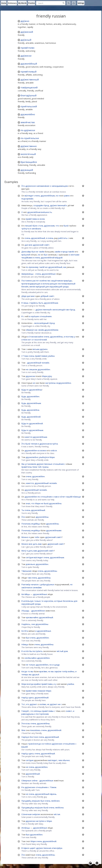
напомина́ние (43, 186)
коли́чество (45, 281)
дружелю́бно (28, 114)
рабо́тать (63, 238)
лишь (26, 303)
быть (41, 303)
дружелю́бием (51, 330)
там (29, 578)
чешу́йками (27, 258)
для (47, 287)
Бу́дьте (25, 390)
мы (32, 671)
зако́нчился (27, 587)
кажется (29, 437)
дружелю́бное (38, 611)
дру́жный (26, 40)
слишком (33, 369)
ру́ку (50, 376)
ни (59, 704)
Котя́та (25, 631)
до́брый (44, 296)
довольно (30, 564)
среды (66, 287)
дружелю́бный (29, 64)
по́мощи (77, 497)
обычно (66, 760)
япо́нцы (38, 711)
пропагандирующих (31, 284)
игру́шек (36, 801)
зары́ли (58, 671)
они (33, 624)
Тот (23, 704)
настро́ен (40, 821)
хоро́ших (35, 316)
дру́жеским (49, 226)
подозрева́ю (27, 199)
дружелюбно (32, 457)
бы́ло (35, 226)
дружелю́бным (48, 196)
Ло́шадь (25, 611)
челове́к (45, 363)
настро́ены (50, 383)
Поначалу (26, 524)
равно (67, 196)
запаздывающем (60, 186)
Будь (24, 396)
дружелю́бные (49, 274)
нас (36, 330)
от (33, 340)
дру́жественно (29, 146)
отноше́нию (46, 497)
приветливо (31, 691)
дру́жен (44, 349)
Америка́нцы (27, 274)
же (46, 267)
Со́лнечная (26, 814)
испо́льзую (28, 601)
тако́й (42, 267)
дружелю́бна (33, 410)
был (33, 252)
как (65, 267)
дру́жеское (31, 186)
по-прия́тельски (30, 138)
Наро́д (25, 697)
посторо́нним (42, 714)
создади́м (38, 205)
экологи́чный (28, 154)
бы (31, 651)
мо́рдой (59, 258)
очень (37, 196)
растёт (36, 281)
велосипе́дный (41, 323)
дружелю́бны (56, 337)
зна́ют (69, 711)
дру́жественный (30, 80)
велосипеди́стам (61, 310)
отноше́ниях (46, 316)
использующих (50, 284)
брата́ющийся (29, 162)
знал (28, 503)
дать (35, 544)
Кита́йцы (26, 594)
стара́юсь (33, 303)
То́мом (53, 787)
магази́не (39, 337)
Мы (23, 464)
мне (31, 245)
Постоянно (27, 281)
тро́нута (25, 229)
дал (26, 245)
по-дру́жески (28, 130)
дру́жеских (57, 744)
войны (71, 671)
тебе (37, 537)
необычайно (31, 658)
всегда (30, 684)
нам (56, 497)
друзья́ (36, 674)
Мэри (45, 376)
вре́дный (40, 287)
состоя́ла (46, 744)
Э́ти (23, 517)
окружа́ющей (56, 287)
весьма (36, 349)
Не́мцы (25, 644)
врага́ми (43, 671)
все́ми (43, 704)
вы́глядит (29, 196)
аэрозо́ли (49, 601)
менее (33, 287)
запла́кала (36, 229)
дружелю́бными (54, 530)
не (37, 252)
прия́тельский (29, 106)
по (39, 497)
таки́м (41, 252)
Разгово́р (26, 584)
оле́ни (35, 780)
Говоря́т (25, 711)
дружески (30, 376)
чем (60, 760)
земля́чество (28, 122)
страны (45, 467)
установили (31, 464)
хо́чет (63, 497)
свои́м (41, 330)
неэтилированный (67, 284)
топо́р (65, 671)
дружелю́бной (48, 258)
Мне (23, 730)
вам (40, 544)
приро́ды (68, 281)
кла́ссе (54, 450)
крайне (37, 684)
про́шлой (26, 255)
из (34, 383)
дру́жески (26, 56)
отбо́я (24, 340)
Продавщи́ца (28, 807)
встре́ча (54, 444)
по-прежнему (32, 267)
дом (66, 651)
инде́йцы (36, 524)
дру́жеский (27, 32)
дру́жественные (44, 464)
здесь (31, 697)
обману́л (30, 330)
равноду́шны (28, 714)
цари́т (33, 848)
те (42, 601)
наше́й (69, 497)
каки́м (57, 252)
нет (29, 340)
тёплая (34, 444)
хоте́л (26, 651)
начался (35, 584)
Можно (25, 537)
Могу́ (24, 551)
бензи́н (25, 287)
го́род (46, 205)
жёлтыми (75, 255)
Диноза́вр (26, 252)
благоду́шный (29, 95)
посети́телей (41, 340)
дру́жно (25, 21)
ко (39, 219)
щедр (57, 665)
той (39, 467)
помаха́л (42, 691)
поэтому (70, 337)
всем (42, 219)
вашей (25, 747)
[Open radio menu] (90, 863)
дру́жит (33, 704)
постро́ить (38, 651)
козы (28, 723)
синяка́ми (37, 587)
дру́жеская (45, 444)
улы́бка (51, 356)
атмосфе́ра (57, 848)
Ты (23, 510)
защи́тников (57, 281)
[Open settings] (97, 863)
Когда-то (26, 671)
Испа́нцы (26, 828)
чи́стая (57, 814)
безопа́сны (68, 601)
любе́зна (59, 807)
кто (28, 704)
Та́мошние (26, 571)
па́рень (53, 794)
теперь (25, 674)
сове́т (47, 245)
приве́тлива (31, 219)
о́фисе (26, 848)
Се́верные (26, 780)
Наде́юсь (26, 624)
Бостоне (34, 737)
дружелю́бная (34, 212)
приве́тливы (48, 711)
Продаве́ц (26, 801)
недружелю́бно (64, 383)
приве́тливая (41, 356)
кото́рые (58, 601)
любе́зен (55, 801)
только (37, 601)
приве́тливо (27, 48)
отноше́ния (58, 464)
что (57, 226)
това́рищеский (29, 87)
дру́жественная (44, 848)
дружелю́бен (44, 369)
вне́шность (47, 212)
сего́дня (30, 557)
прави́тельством (29, 467)
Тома (26, 356)
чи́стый (60, 651)
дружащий (27, 170)
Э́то (23, 186)
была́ (66, 226)
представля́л (68, 252)
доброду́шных (47, 584)
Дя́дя (24, 296)
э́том (31, 337)
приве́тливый (29, 72)
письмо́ (29, 226)
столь (41, 226)
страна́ (31, 744)
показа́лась (35, 730)
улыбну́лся (44, 457)
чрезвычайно (32, 617)
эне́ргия (36, 814)
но (57, 196)
